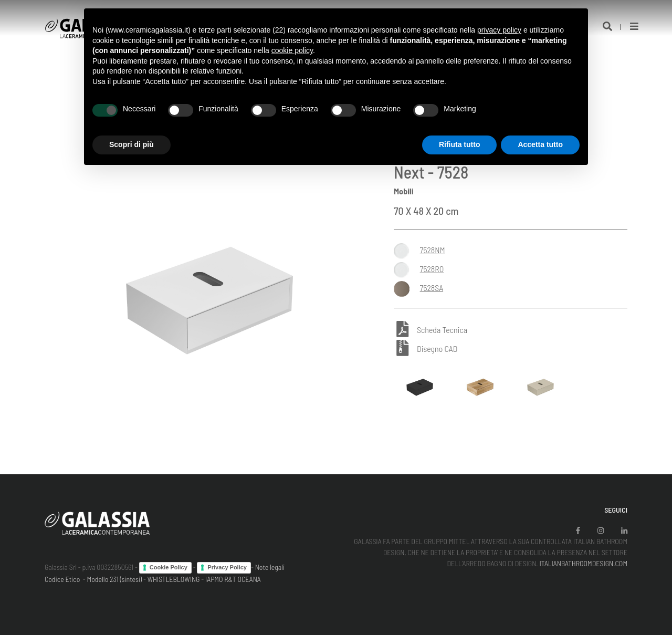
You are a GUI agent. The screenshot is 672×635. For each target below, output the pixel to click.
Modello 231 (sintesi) (115, 579)
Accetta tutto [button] (540, 144)
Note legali (270, 567)
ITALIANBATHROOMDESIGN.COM (583, 563)
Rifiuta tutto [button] (460, 144)
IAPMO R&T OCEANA (233, 579)
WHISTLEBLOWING (174, 579)
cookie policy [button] (292, 50)
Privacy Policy (227, 567)
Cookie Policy (169, 567)
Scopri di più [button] (132, 144)
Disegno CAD (437, 348)
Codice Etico (62, 579)
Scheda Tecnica (442, 330)
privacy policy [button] (499, 30)
